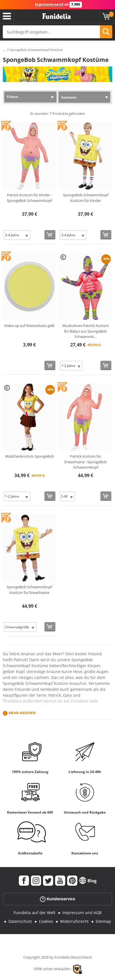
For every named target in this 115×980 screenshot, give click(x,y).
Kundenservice (58, 899)
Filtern (13, 97)
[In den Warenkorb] (50, 235)
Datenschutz (20, 921)
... (4, 50)
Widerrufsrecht (74, 921)
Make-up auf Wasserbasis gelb (29, 326)
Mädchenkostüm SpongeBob (30, 456)
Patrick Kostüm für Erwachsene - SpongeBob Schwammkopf (85, 462)
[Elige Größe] (17, 235)
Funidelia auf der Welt (34, 913)
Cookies (46, 921)
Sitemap (103, 921)
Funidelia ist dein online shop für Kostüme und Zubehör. (57, 16)
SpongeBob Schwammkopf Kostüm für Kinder (86, 198)
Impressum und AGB (82, 913)
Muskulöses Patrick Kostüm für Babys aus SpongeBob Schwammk (86, 331)
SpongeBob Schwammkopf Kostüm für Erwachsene (29, 590)
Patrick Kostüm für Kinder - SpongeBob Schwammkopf (29, 198)
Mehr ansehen (22, 713)
